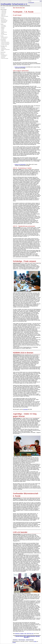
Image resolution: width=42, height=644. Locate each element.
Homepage (25, 409)
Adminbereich (3, 56)
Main (14, 8)
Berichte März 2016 (20, 8)
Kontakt (2, 30)
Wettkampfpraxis (4, 21)
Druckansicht (31, 3)
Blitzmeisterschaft (4, 20)
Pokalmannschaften (5, 16)
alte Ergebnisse (4, 38)
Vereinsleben (3, 25)
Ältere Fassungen (22, 640)
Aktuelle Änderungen (30, 640)
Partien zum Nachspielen (20, 67)
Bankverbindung (4, 34)
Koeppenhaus (4, 48)
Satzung (3, 31)
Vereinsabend (3, 27)
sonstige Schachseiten (5, 44)
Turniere (2, 18)
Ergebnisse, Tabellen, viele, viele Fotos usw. (24, 634)
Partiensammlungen (5, 58)
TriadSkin (14, 642)
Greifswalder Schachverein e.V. (14, 4)
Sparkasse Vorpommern (5, 50)
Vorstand (3, 29)
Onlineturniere (4, 23)
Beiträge (3, 33)
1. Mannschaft (4, 11)
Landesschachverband (5, 42)
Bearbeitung (15, 640)
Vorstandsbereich (4, 55)
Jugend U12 (3, 15)
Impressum (3, 52)
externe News (3, 41)
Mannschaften (4, 9)
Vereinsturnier (4, 19)
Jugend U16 (3, 14)
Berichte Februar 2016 (21, 636)
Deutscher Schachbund (5, 43)
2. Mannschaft (4, 12)
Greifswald (3, 47)
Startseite (3, 8)
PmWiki (2, 51)
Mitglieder (3, 28)
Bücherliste (3, 57)
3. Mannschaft (4, 13)
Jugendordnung (4, 32)
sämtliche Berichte (4, 37)
